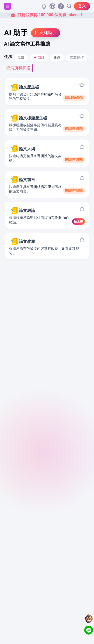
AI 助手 (16, 33)
